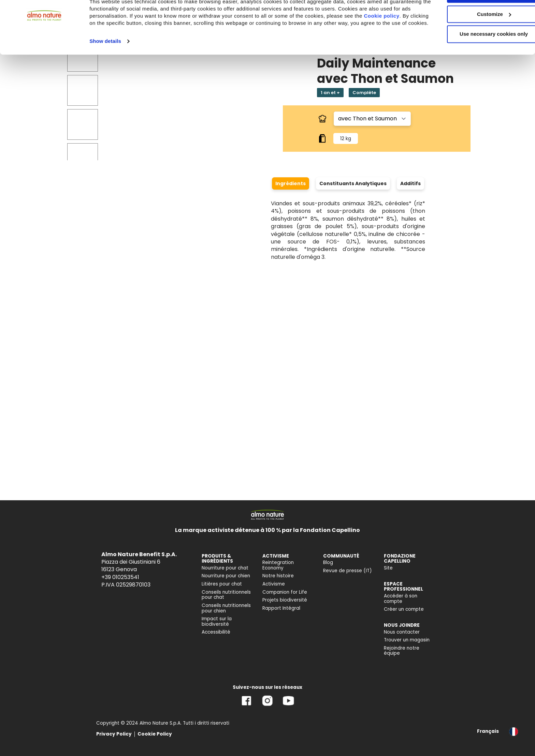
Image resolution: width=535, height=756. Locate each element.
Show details (105, 71)
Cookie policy (116, 46)
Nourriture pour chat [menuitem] (225, 568)
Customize (478, 37)
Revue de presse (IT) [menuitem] (348, 571)
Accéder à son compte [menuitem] (401, 599)
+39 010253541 (120, 577)
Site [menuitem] (388, 568)
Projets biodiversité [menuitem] (285, 600)
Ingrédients (291, 183)
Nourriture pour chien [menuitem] (226, 576)
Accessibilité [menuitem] (216, 632)
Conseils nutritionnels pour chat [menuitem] (226, 595)
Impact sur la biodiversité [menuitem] (217, 621)
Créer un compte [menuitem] (404, 609)
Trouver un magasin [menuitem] (407, 640)
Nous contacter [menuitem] (402, 632)
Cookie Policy (155, 734)
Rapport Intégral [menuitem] (281, 608)
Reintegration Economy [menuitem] (278, 565)
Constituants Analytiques (353, 183)
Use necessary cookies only (478, 57)
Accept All (478, 17)
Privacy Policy (114, 734)
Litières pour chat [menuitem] (222, 584)
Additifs (410, 183)
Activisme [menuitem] (274, 584)
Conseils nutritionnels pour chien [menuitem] (226, 608)
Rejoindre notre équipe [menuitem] (402, 651)
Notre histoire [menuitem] (278, 576)
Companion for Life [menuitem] (285, 592)
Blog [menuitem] (328, 562)
